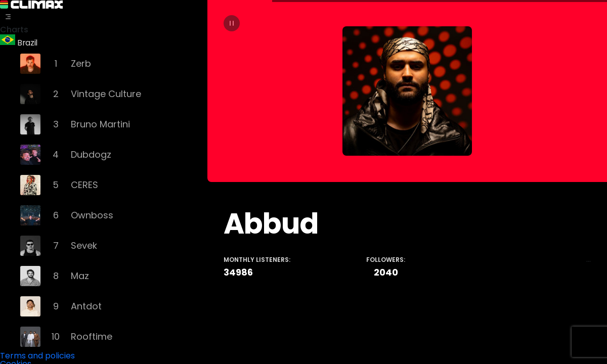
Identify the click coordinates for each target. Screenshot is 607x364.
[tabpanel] (407, 182)
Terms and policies (37, 354)
